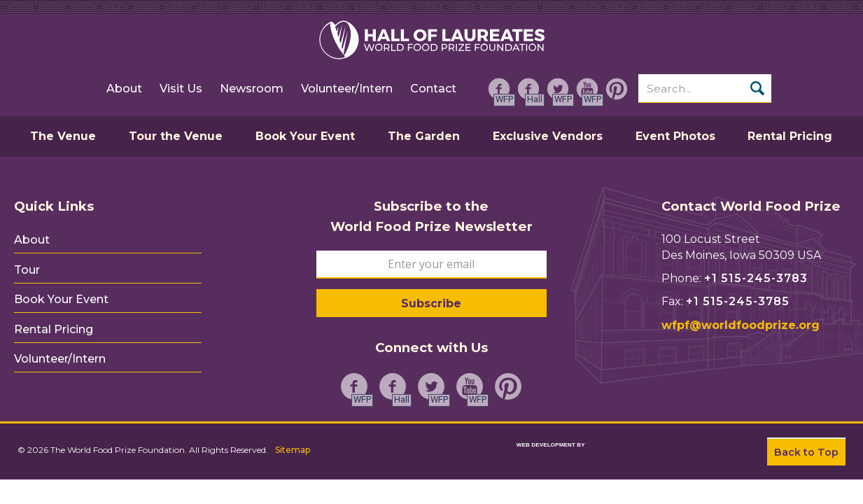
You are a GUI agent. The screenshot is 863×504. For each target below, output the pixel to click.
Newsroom (251, 91)
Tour (27, 265)
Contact (433, 91)
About (124, 91)
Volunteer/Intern (346, 91)
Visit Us (180, 91)
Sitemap (295, 448)
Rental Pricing (54, 320)
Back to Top (806, 452)
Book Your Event (61, 293)
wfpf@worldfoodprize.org (741, 325)
